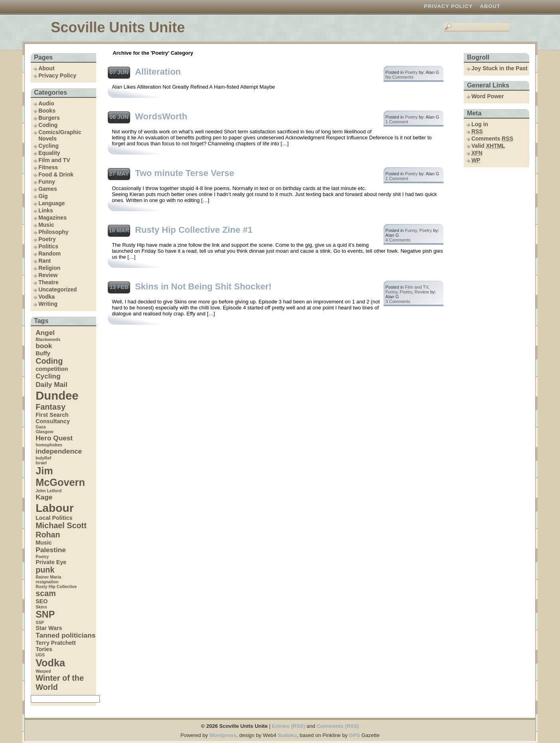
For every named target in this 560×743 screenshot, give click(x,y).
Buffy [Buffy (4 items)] (43, 353)
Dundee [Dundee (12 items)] (57, 395)
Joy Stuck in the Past (500, 68)
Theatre (48, 282)
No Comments (400, 77)
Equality (49, 153)
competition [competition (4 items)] (52, 369)
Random (49, 254)
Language (51, 203)
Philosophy (53, 232)
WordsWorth (161, 116)
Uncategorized (57, 289)
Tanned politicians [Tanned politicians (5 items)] (65, 635)
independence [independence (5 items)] (59, 451)
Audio (46, 103)
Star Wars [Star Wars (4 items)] (49, 628)
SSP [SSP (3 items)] (40, 622)
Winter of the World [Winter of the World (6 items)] (60, 683)
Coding (48, 125)
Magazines (52, 218)
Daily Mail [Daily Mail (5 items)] (51, 384)
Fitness (48, 167)
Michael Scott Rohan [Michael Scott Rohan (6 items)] (61, 530)
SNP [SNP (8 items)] (45, 614)
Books (47, 111)
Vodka (47, 297)
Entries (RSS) (288, 726)
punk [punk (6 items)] (45, 570)
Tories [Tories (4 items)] (44, 649)
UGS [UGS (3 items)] (40, 655)
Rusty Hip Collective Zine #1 (194, 230)
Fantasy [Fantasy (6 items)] (50, 407)
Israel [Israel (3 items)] (41, 463)
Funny (47, 182)
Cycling (48, 146)
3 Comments (398, 301)
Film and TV (54, 160)
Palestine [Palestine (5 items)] (51, 550)
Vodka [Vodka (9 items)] (50, 663)
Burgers (49, 118)
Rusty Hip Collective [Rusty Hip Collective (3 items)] (56, 586)
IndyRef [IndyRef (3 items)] (43, 458)
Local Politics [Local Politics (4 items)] (54, 518)
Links (46, 210)
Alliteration (158, 72)
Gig (43, 196)
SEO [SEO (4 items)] (42, 601)
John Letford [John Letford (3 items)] (48, 491)
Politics (48, 246)
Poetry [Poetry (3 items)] (42, 557)
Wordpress (223, 735)
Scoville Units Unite (118, 27)
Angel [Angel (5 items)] (45, 333)
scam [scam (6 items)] (46, 593)
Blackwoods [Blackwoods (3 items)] (48, 339)
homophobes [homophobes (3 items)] (49, 445)
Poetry (47, 239)
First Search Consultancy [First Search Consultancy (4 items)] (53, 418)
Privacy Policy (448, 6)
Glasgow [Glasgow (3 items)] (44, 432)
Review (48, 275)
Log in (480, 124)
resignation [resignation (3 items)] (47, 582)
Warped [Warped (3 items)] (43, 671)
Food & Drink (56, 174)
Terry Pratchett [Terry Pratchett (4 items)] (56, 643)
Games (48, 189)
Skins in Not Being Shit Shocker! (203, 286)
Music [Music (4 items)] (44, 543)
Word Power (488, 96)
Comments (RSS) (338, 726)
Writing (48, 304)
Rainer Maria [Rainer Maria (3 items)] (48, 577)
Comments (492, 139)
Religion (49, 268)
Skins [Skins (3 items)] (41, 607)
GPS (354, 735)
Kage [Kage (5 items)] (44, 497)
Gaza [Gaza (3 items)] (41, 427)
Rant (45, 261)
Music (46, 225)
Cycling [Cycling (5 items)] (48, 376)
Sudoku (287, 735)
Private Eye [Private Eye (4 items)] (51, 562)
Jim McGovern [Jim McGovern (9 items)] (60, 477)
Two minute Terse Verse (185, 173)
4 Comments (398, 240)
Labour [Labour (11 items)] (55, 508)
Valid (488, 146)
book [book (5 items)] (44, 346)
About (490, 6)
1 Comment (397, 122)
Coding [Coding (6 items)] (49, 361)
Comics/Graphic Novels (60, 135)
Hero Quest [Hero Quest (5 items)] (54, 438)
